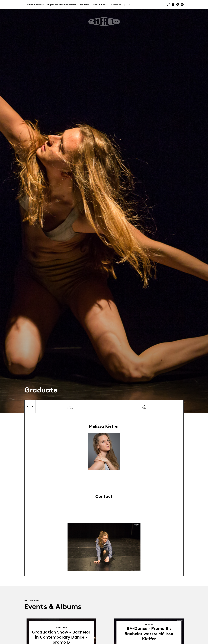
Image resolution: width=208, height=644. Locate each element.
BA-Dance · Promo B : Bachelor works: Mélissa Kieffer (149, 634)
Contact (104, 496)
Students (85, 5)
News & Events (100, 5)
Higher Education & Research (62, 5)
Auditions (116, 5)
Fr (129, 5)
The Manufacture (35, 5)
